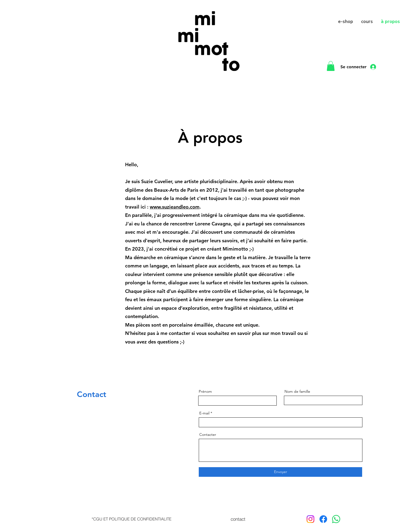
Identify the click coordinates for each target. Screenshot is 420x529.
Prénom (205, 391)
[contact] (238, 519)
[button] (331, 66)
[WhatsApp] (336, 519)
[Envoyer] (280, 472)
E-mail (204, 413)
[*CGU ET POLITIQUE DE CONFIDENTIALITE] (132, 519)
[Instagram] (310, 519)
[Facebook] (323, 519)
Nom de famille (297, 391)
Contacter (208, 434)
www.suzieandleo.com (175, 207)
